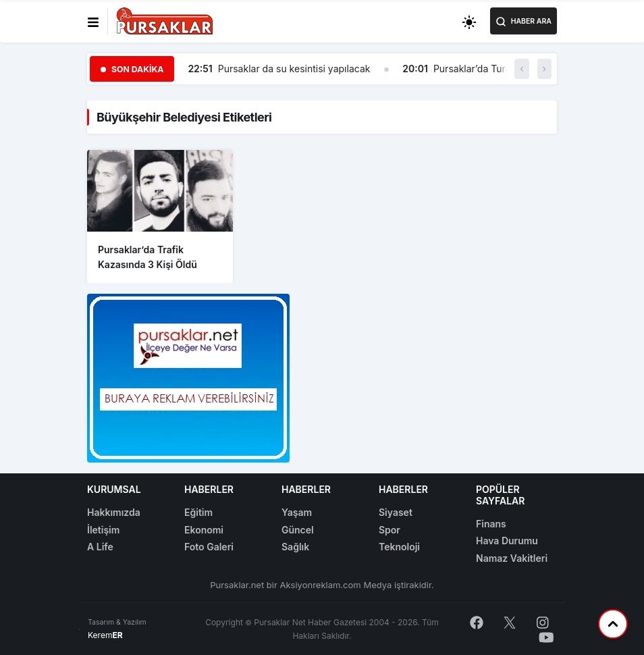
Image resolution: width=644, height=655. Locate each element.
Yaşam (297, 512)
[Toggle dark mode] (469, 21)
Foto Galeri (209, 547)
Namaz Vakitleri (512, 558)
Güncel (298, 530)
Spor (390, 530)
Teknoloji (399, 547)
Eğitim (198, 512)
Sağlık (295, 547)
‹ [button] (521, 69)
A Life (100, 547)
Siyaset (396, 512)
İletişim (103, 530)
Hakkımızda (114, 512)
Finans (491, 524)
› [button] (544, 69)
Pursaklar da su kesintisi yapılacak (294, 69)
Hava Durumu (507, 541)
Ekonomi (204, 530)
